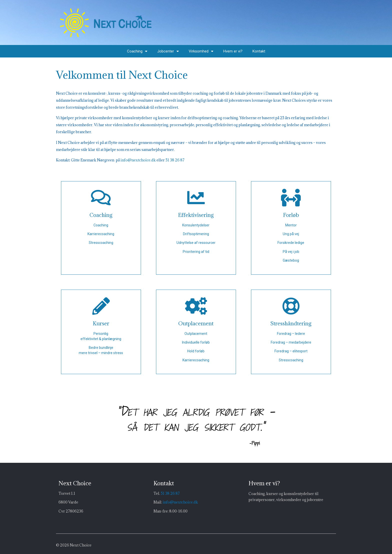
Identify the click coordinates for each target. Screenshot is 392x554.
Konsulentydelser (196, 225)
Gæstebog (291, 260)
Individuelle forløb (196, 342)
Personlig (101, 334)
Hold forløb (196, 351)
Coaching (137, 51)
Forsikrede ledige (291, 243)
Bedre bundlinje (101, 348)
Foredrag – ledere (291, 334)
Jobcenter (168, 51)
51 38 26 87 (175, 160)
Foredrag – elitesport (291, 351)
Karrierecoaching (101, 234)
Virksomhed (201, 51)
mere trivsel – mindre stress (101, 353)
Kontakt (259, 51)
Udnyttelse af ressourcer (196, 243)
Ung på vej (291, 234)
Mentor (291, 225)
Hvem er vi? (233, 51)
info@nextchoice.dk (138, 160)
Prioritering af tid (196, 252)
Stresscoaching (101, 243)
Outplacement (196, 334)
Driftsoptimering (196, 234)
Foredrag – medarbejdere (291, 342)
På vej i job (291, 252)
